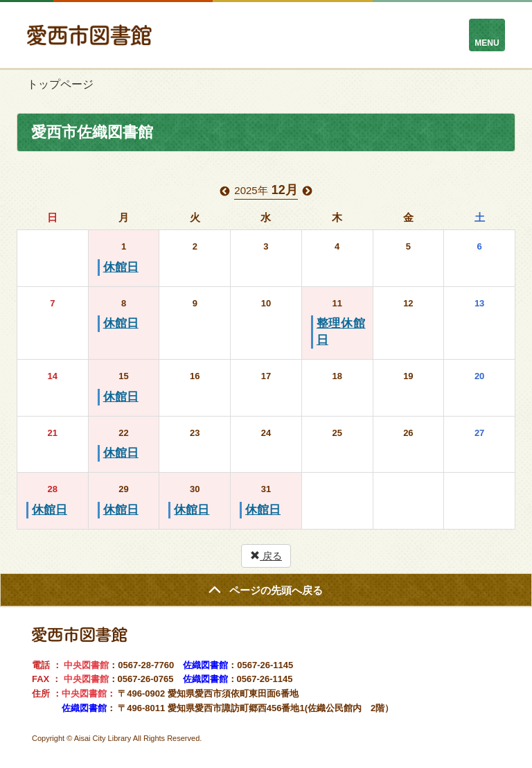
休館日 (121, 267)
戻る (266, 556)
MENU (487, 43)
